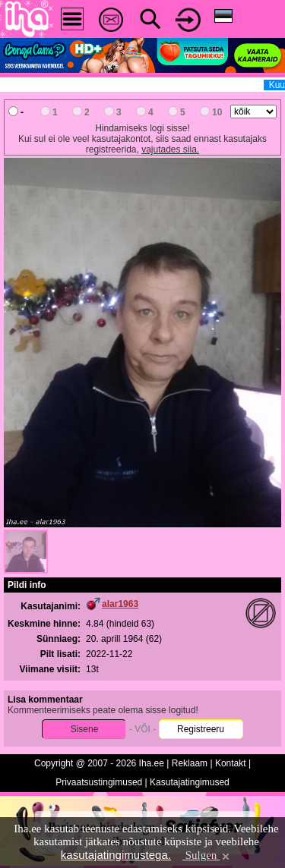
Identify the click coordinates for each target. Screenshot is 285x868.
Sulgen (207, 855)
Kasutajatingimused (190, 782)
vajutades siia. (170, 149)
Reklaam (190, 763)
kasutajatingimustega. (116, 855)
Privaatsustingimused (99, 782)
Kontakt (231, 763)
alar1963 (120, 604)
